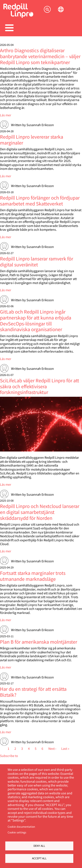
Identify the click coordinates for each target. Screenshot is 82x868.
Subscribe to (9, 756)
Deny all (39, 846)
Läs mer (6, 115)
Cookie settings (17, 832)
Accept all (39, 858)
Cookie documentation (21, 827)
